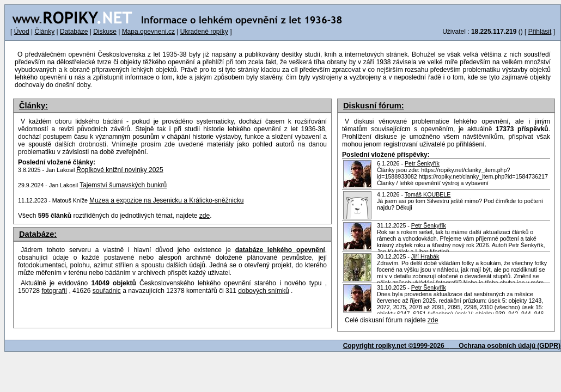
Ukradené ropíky (204, 32)
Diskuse (105, 32)
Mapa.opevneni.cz (148, 32)
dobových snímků (263, 291)
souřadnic (107, 291)
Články (44, 32)
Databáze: (38, 234)
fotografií (54, 291)
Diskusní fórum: (374, 106)
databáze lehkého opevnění (280, 250)
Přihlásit (540, 32)
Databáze (74, 32)
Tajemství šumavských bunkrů (123, 185)
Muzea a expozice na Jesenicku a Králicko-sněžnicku (166, 200)
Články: (33, 106)
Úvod (22, 32)
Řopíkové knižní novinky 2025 (120, 170)
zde (433, 320)
